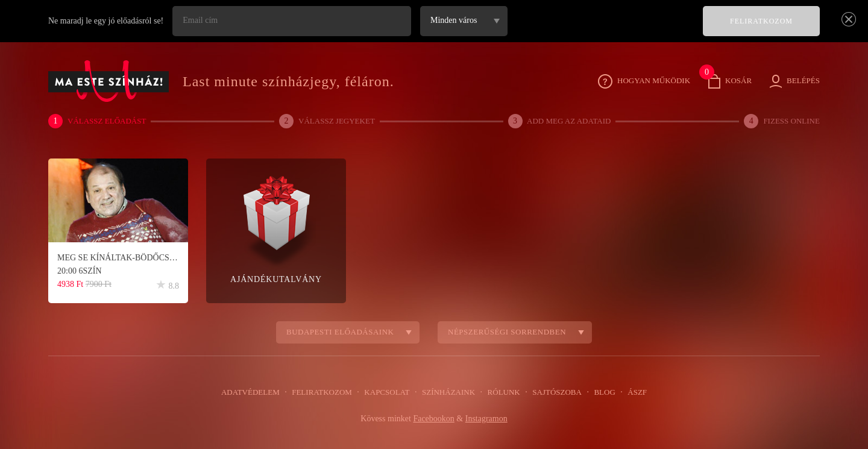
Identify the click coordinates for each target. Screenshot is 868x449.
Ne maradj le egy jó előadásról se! (108, 21)
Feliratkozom (326, 392)
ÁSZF (629, 392)
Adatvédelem (258, 392)
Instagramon (488, 419)
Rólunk (501, 392)
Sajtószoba (553, 392)
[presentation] (603, 30)
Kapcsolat (389, 392)
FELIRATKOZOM (762, 21)
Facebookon (433, 419)
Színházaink (448, 392)
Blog (599, 392)
